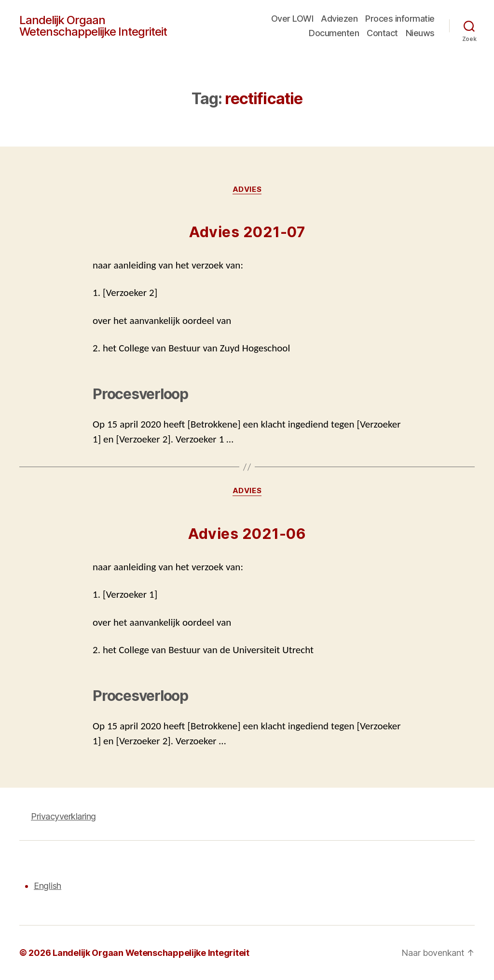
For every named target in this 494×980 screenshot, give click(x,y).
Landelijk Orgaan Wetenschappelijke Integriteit (93, 26)
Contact (382, 33)
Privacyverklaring (63, 816)
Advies (247, 189)
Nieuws (420, 33)
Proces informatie (400, 19)
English (48, 886)
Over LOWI (292, 19)
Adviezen (339, 19)
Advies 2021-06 (247, 534)
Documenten (334, 33)
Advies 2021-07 (247, 232)
